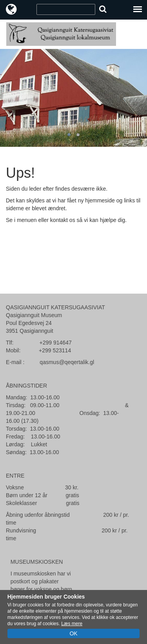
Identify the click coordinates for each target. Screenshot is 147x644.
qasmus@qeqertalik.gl (67, 362)
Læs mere (72, 624)
